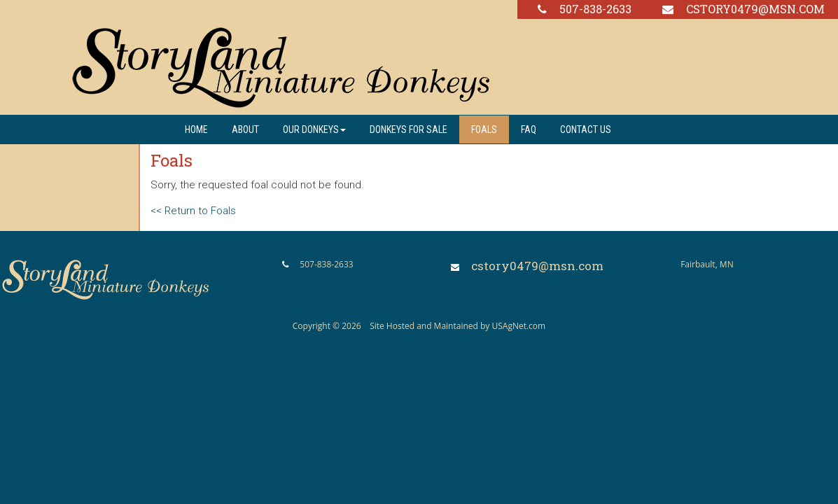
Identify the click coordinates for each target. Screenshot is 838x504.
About (245, 129)
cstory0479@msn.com (755, 9)
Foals (484, 129)
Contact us (586, 129)
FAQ (529, 129)
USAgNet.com (518, 326)
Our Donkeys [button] (314, 129)
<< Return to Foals (193, 211)
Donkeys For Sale (408, 129)
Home (196, 129)
